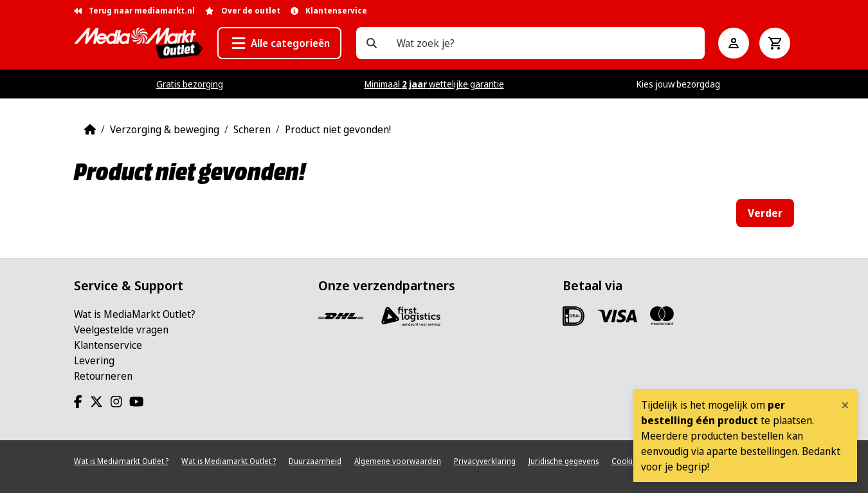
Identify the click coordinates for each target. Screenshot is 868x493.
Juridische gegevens (564, 461)
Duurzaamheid (315, 461)
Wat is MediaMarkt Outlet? (135, 314)
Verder (765, 213)
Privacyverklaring (485, 461)
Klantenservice (108, 345)
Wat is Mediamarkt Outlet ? (121, 461)
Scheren (252, 129)
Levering (94, 360)
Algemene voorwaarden (398, 461)
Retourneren (103, 376)
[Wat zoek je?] (372, 43)
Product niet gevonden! (338, 129)
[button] (279, 43)
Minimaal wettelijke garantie (434, 84)
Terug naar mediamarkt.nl (134, 11)
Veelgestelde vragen (121, 330)
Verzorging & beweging (165, 129)
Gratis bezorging (190, 84)
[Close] (845, 405)
